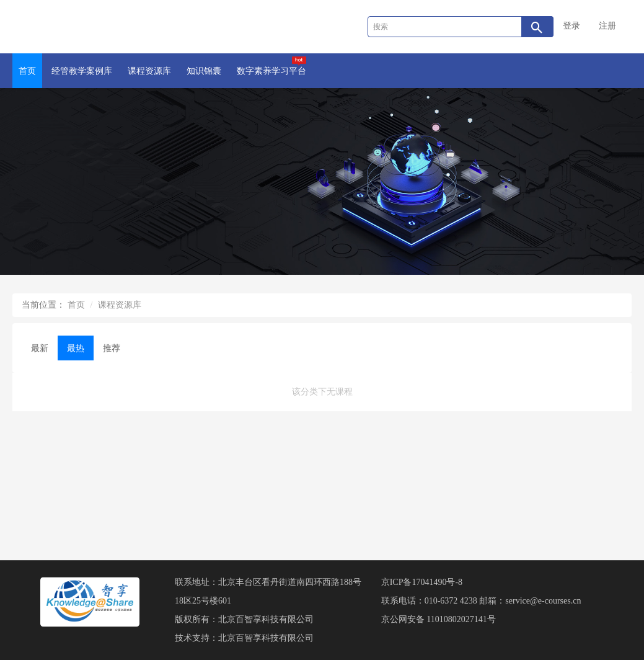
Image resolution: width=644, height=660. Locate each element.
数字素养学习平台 (271, 66)
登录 (571, 26)
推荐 (112, 348)
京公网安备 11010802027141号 (439, 619)
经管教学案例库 (82, 71)
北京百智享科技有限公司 (266, 619)
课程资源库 (149, 71)
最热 (76, 348)
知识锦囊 (204, 71)
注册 (607, 26)
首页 (27, 71)
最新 (40, 348)
